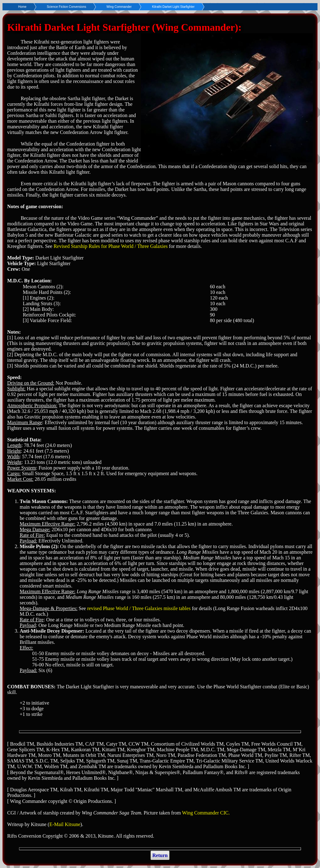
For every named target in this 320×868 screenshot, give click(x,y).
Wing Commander (119, 7)
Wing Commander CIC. (206, 813)
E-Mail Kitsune (65, 824)
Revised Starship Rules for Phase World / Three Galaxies (110, 246)
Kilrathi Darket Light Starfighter (173, 7)
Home (22, 7)
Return (160, 855)
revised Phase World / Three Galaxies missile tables (139, 608)
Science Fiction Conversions (67, 7)
